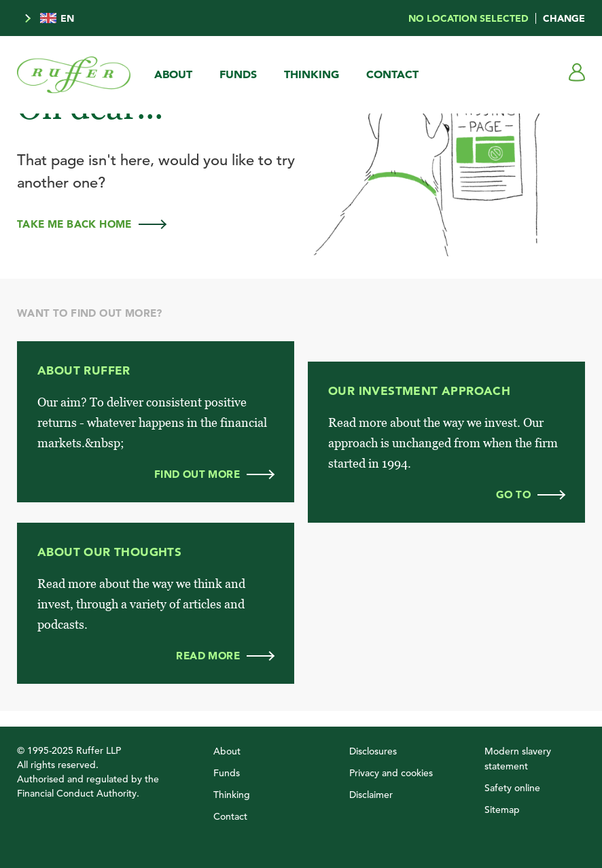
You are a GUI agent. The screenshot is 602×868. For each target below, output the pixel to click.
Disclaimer (371, 795)
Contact (392, 74)
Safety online (512, 788)
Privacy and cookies (391, 773)
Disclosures (373, 751)
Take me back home (91, 224)
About (173, 74)
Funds (238, 74)
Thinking (312, 74)
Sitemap (502, 810)
